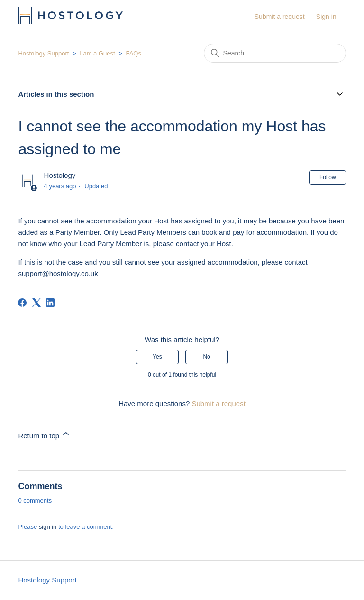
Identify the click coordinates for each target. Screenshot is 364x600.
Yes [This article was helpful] (157, 357)
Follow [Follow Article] (328, 177)
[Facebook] (22, 303)
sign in (48, 527)
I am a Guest (97, 53)
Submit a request (280, 17)
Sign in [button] (326, 17)
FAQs (133, 53)
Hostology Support (43, 53)
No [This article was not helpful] (206, 357)
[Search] (275, 53)
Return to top (44, 434)
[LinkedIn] (50, 303)
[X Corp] (36, 303)
